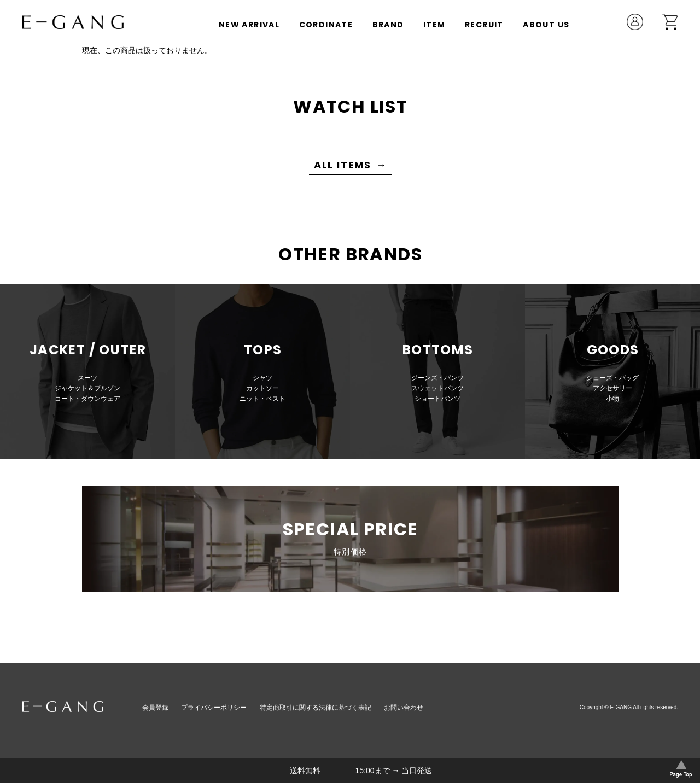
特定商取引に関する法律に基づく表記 (316, 708)
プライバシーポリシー (214, 708)
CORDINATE (326, 25)
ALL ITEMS (343, 165)
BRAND (388, 25)
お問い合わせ (404, 708)
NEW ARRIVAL (249, 25)
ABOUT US (546, 25)
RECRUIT (484, 25)
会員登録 (155, 708)
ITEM (434, 25)
